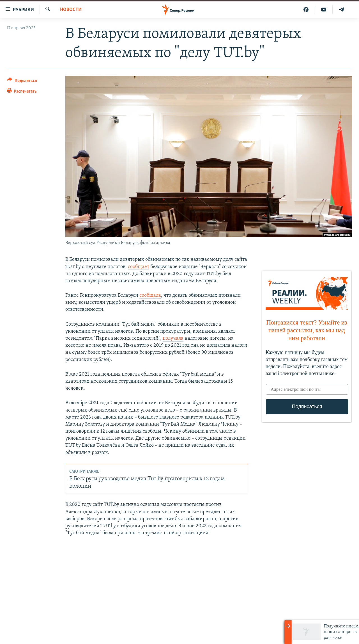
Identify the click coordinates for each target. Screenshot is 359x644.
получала (173, 338)
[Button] (22, 82)
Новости (71, 10)
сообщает (139, 267)
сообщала (150, 295)
